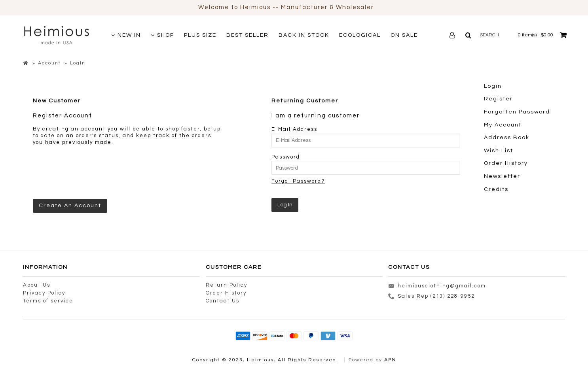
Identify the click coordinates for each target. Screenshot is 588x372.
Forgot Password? (298, 181)
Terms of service (48, 301)
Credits (496, 189)
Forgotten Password (517, 112)
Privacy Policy (44, 293)
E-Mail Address (294, 129)
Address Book (507, 138)
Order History (506, 163)
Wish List (499, 151)
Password (286, 157)
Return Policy (227, 285)
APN (390, 360)
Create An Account (70, 206)
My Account (503, 125)
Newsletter (502, 176)
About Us (37, 285)
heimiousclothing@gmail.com (437, 286)
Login (493, 86)
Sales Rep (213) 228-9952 (432, 297)
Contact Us (223, 301)
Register (498, 99)
